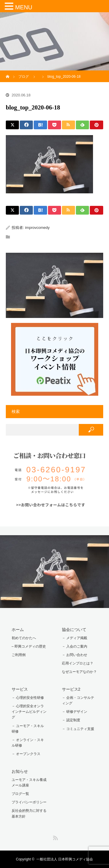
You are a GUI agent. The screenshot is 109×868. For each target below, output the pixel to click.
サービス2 (71, 689)
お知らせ (20, 771)
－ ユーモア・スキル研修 (28, 729)
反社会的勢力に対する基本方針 (29, 813)
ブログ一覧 (20, 794)
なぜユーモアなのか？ (79, 672)
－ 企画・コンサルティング (78, 700)
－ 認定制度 (71, 720)
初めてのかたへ (24, 638)
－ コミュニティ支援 (78, 729)
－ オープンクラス (26, 754)
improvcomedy (37, 228)
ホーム (18, 630)
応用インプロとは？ (78, 663)
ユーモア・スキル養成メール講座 (29, 783)
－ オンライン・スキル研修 (28, 743)
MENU (24, 7)
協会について (74, 630)
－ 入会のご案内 (75, 646)
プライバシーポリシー (29, 802)
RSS (55, 837)
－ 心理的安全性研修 (28, 698)
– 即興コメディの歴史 (29, 646)
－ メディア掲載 (75, 638)
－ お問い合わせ (75, 655)
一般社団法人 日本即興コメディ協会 (65, 859)
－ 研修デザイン (75, 712)
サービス (20, 689)
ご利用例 (19, 655)
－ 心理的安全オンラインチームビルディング (29, 712)
